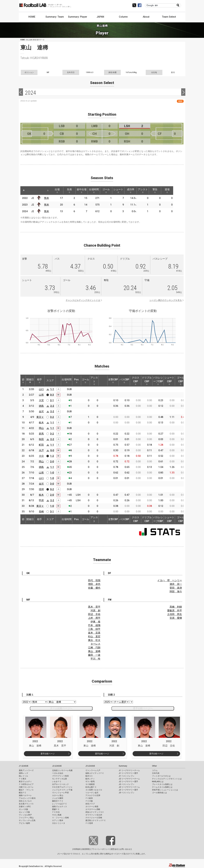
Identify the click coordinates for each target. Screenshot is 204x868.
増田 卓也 (94, 584)
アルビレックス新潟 (27, 798)
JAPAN (100, 17)
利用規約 (77, 849)
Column (123, 17)
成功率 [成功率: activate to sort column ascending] (135, 191)
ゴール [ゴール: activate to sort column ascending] (110, 191)
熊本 (47, 198)
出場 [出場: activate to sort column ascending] (58, 191)
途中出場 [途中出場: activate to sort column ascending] (84, 191)
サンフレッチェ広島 (27, 820)
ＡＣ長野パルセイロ (94, 790)
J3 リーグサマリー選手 (128, 790)
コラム (155, 770)
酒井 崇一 (176, 584)
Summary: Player (78, 17)
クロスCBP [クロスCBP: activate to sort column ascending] (136, 381)
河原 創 (95, 611)
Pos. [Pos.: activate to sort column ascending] (77, 381)
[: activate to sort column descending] (24, 191)
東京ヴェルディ (25, 782)
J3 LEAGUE (90, 766)
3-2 (52, 417)
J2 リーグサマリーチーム (129, 779)
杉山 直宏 (94, 636)
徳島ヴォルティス (60, 807)
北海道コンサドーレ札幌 (62, 770)
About (146, 17)
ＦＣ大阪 (89, 801)
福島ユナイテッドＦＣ (95, 773)
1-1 (52, 389)
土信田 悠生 (175, 614)
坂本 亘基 (94, 633)
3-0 (52, 484)
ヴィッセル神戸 (25, 815)
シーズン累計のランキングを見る (166, 300)
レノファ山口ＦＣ (60, 804)
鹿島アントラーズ (26, 770)
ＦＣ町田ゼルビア (26, 784)
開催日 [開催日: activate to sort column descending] (30, 381)
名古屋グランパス (26, 804)
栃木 (41, 423)
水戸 (41, 450)
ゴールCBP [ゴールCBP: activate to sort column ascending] (181, 381)
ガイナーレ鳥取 (92, 807)
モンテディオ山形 (60, 779)
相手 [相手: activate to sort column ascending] (39, 381)
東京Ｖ (40, 417)
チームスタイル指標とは (162, 787)
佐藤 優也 (94, 588)
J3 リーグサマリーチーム (129, 787)
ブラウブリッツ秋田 (60, 776)
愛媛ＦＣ (56, 809)
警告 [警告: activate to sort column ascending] (161, 191)
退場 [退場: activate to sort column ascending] (173, 191)
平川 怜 (95, 659)
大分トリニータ (59, 823)
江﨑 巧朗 (94, 648)
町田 (41, 445)
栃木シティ (90, 779)
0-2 (52, 489)
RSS (180, 101)
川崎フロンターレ (26, 787)
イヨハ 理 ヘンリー (170, 580)
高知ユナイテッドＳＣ (95, 812)
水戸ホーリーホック (60, 784)
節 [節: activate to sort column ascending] (23, 381)
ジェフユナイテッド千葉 (62, 790)
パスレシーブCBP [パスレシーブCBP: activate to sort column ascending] (158, 381)
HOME (32, 17)
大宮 (41, 400)
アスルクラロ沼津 (93, 795)
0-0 (52, 450)
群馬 (41, 434)
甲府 (41, 500)
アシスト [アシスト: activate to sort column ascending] (148, 191)
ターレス (95, 644)
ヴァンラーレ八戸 (93, 770)
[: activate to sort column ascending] (30, 191)
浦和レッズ (23, 773)
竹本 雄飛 (94, 625)
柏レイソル (23, 776)
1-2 (52, 456)
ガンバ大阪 (23, 809)
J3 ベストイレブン (127, 793)
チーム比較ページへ (61, 708)
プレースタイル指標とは (162, 784)
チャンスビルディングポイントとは (83, 300)
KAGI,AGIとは (158, 782)
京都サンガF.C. (25, 807)
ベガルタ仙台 (58, 773)
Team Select (169, 17)
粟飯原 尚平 (175, 611)
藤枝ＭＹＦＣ (58, 801)
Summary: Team (55, 17)
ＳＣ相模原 (90, 784)
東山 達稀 (94, 651)
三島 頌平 (94, 629)
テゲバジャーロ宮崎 (94, 818)
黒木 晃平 (94, 607)
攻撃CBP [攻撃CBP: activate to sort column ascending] (113, 381)
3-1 (52, 512)
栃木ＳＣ (89, 776)
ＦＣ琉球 (89, 823)
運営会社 (115, 849)
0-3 (52, 395)
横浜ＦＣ (23, 793)
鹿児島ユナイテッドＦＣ (96, 820)
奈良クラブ (90, 804)
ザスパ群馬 (90, 782)
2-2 (52, 406)
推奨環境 (86, 849)
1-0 (52, 473)
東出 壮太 (94, 640)
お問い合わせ (125, 849)
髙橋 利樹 (176, 607)
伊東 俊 (95, 622)
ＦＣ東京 (23, 779)
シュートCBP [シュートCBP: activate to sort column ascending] (169, 381)
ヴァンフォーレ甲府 (60, 793)
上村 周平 (94, 618)
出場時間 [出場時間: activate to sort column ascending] (97, 191)
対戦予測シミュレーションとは (165, 790)
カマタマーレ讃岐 (93, 809)
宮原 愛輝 (176, 618)
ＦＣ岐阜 (89, 798)
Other (154, 766)
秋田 (41, 439)
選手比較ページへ (143, 708)
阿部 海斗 (176, 592)
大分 (41, 456)
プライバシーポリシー (100, 849)
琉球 (41, 489)
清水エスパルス (25, 801)
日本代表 (156, 773)
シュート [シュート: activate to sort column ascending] (122, 191)
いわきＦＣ (57, 782)
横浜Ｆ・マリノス (26, 790)
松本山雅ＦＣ (91, 787)
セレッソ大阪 (24, 812)
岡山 (41, 428)
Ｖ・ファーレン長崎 (60, 818)
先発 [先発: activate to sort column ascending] (71, 191)
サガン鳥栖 (57, 815)
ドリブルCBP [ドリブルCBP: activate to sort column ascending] (147, 381)
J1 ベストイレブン (127, 776)
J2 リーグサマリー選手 (128, 782)
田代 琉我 (94, 580)
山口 (41, 389)
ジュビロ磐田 (58, 798)
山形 (41, 395)
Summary (123, 766)
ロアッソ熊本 (58, 820)
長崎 (41, 512)
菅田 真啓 (176, 588)
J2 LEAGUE (57, 766)
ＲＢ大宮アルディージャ (62, 787)
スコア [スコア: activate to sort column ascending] (50, 380)
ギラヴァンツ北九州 (94, 815)
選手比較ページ (48, 754)
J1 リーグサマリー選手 (128, 773)
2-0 (52, 461)
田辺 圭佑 (94, 614)
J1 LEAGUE (24, 766)
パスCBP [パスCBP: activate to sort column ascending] (124, 381)
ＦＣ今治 (56, 812)
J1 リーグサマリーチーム (129, 770)
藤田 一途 (94, 655)
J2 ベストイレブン (127, 784)
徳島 (41, 406)
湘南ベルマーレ (25, 795)
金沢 (41, 411)
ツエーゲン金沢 (92, 793)
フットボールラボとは (161, 776)
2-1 (52, 400)
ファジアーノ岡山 (26, 818)
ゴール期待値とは (159, 793)
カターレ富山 (58, 795)
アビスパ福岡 (24, 823)
